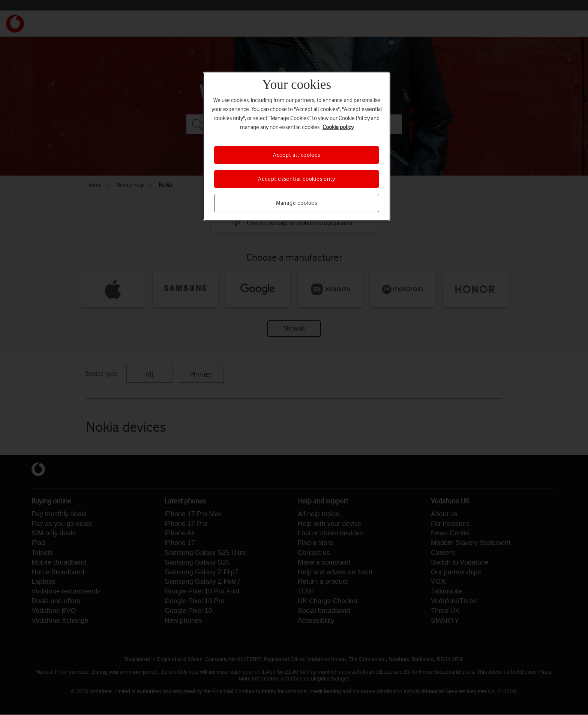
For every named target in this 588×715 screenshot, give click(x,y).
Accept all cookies (297, 155)
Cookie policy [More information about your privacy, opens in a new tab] (338, 127)
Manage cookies (297, 203)
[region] (297, 146)
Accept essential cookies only (296, 179)
